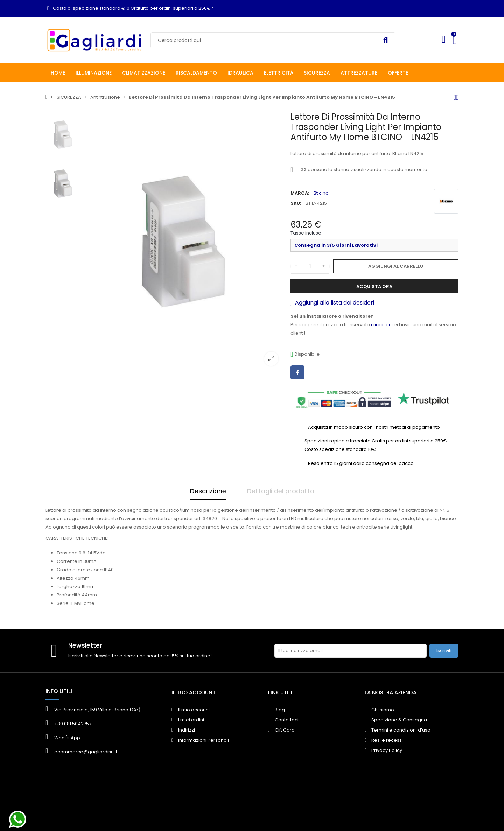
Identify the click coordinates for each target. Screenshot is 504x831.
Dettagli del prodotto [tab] (281, 491)
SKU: (296, 203)
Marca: (300, 193)
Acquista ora (374, 287)
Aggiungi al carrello (396, 266)
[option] (184, 241)
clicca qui (382, 325)
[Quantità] (310, 266)
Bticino (321, 193)
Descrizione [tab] (208, 491)
